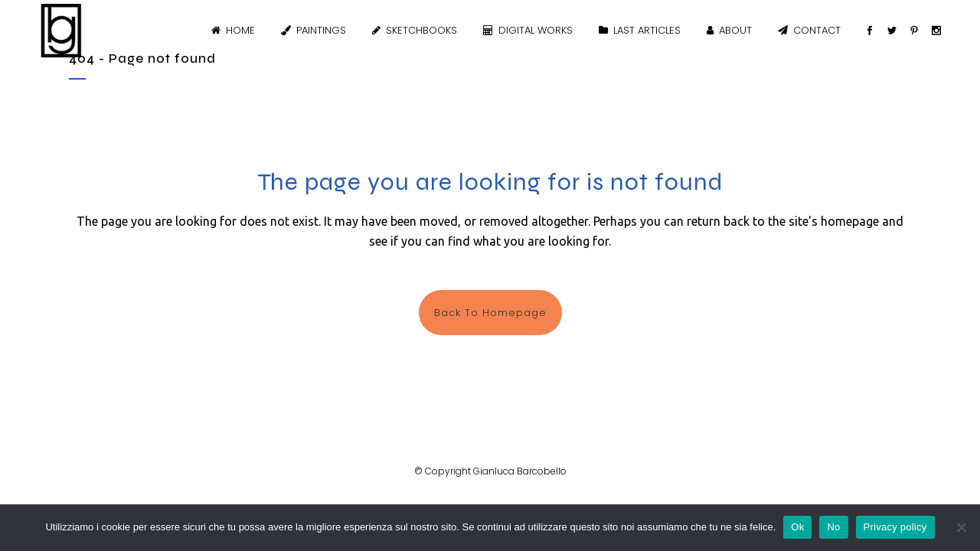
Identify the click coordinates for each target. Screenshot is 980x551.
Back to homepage (490, 313)
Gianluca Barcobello (520, 471)
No (833, 527)
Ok (797, 527)
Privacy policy (895, 527)
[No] (961, 527)
